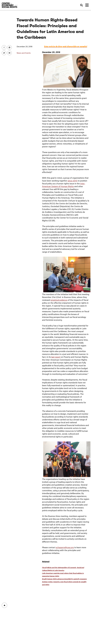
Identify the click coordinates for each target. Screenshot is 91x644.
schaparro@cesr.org (65, 547)
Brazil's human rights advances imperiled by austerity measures (64, 579)
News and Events (24, 53)
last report (56, 357)
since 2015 (73, 181)
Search (82, 5)
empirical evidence (59, 300)
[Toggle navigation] (87, 5)
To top (4, 605)
